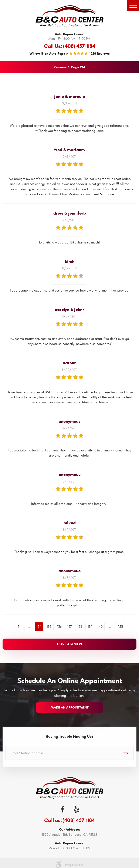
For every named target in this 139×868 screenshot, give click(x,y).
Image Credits (74, 865)
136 (59, 627)
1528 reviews (100, 54)
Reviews (60, 67)
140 (100, 627)
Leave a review (69, 644)
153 (121, 627)
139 (90, 627)
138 (80, 627)
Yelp (76, 810)
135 (49, 627)
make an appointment (70, 707)
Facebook (63, 810)
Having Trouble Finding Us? (70, 736)
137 (70, 627)
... (29, 627)
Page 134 (78, 67)
